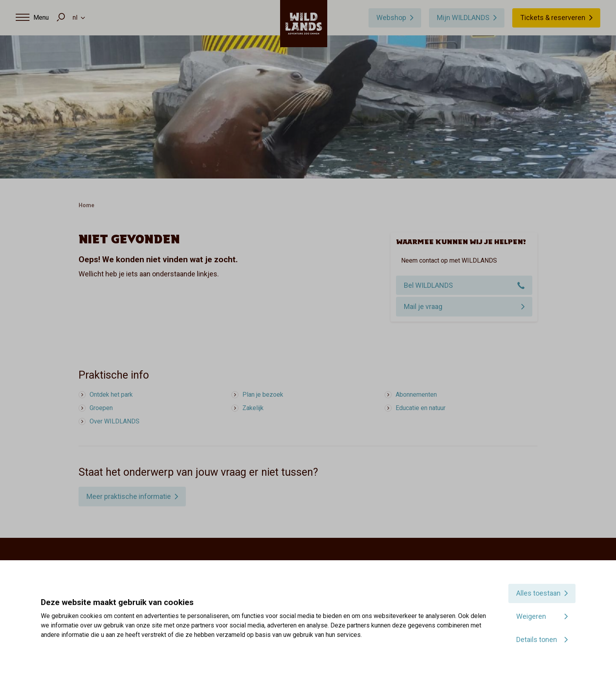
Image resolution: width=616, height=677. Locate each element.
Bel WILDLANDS (428, 285)
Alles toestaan (538, 593)
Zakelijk (253, 408)
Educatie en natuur (421, 408)
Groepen (101, 408)
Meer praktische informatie (129, 496)
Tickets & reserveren (553, 17)
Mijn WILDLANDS (463, 17)
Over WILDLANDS (115, 421)
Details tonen (537, 639)
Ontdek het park (111, 395)
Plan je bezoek (263, 395)
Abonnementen (416, 395)
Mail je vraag (423, 306)
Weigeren (531, 616)
